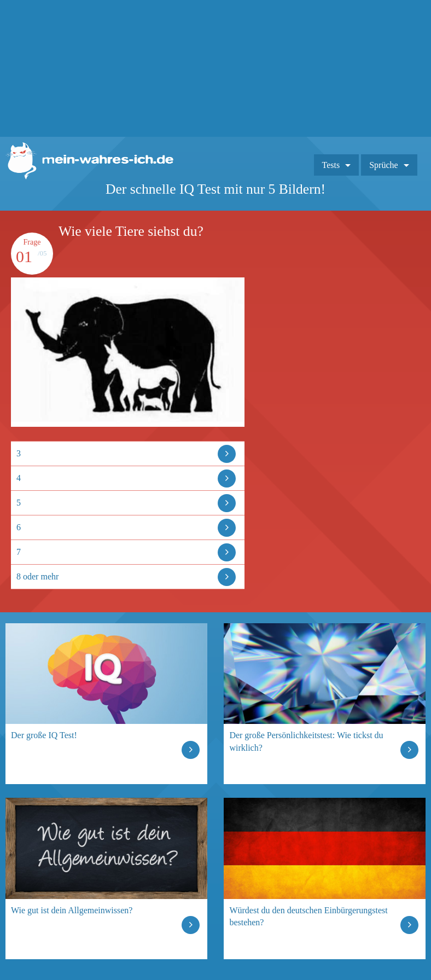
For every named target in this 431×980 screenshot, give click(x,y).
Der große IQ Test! (44, 735)
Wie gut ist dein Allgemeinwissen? (72, 910)
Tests (331, 165)
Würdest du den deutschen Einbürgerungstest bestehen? (308, 916)
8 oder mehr (37, 576)
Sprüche (383, 165)
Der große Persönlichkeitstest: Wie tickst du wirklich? (306, 741)
